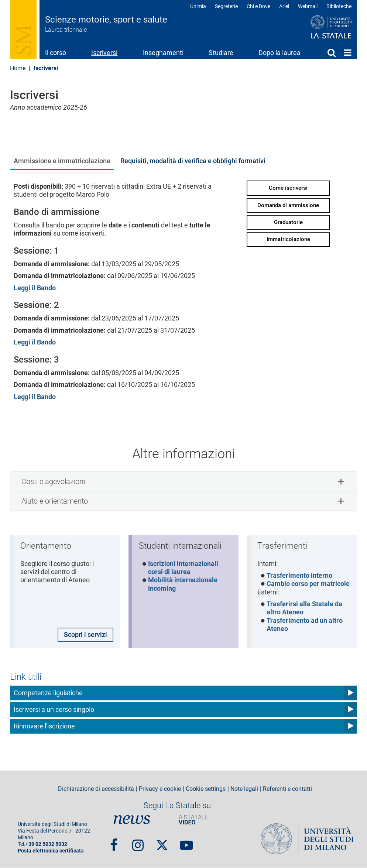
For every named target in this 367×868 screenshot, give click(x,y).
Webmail (308, 6)
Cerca (332, 52)
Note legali (244, 789)
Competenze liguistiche (48, 693)
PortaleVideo (192, 820)
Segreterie (226, 6)
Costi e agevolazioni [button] (53, 481)
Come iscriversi (288, 188)
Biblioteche (339, 6)
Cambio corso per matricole (308, 584)
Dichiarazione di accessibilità (96, 789)
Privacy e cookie (160, 789)
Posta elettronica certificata (51, 851)
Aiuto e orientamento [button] (55, 501)
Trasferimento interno (299, 575)
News (132, 820)
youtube (186, 842)
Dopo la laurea (279, 53)
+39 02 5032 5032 (46, 845)
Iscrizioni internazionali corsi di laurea (183, 568)
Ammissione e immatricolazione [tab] (62, 161)
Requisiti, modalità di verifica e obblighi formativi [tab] (193, 161)
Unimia (198, 6)
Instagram (138, 842)
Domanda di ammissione (288, 205)
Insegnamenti (163, 53)
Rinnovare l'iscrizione (44, 726)
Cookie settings (206, 789)
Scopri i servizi (85, 634)
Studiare (221, 53)
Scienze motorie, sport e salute (106, 20)
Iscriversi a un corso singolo (54, 710)
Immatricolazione (288, 239)
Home (348, 52)
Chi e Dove (258, 6)
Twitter (162, 842)
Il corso (56, 53)
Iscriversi (104, 53)
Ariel (284, 6)
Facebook (114, 842)
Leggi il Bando (35, 288)
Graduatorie (288, 222)
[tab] (183, 481)
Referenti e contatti (287, 789)
